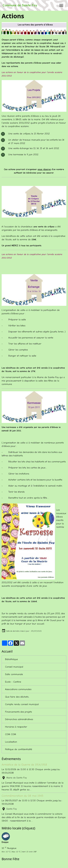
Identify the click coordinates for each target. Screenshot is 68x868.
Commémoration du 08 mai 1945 (22, 796)
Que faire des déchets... (17, 697)
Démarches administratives (19, 719)
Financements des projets (18, 712)
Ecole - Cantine (13, 682)
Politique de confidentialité (19, 749)
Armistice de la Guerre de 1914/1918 (24, 765)
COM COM (11, 734)
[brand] (20, 5)
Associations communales (18, 689)
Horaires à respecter (16, 727)
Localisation (11, 742)
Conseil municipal (14, 667)
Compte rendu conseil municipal (22, 704)
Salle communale (14, 674)
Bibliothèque (11, 659)
